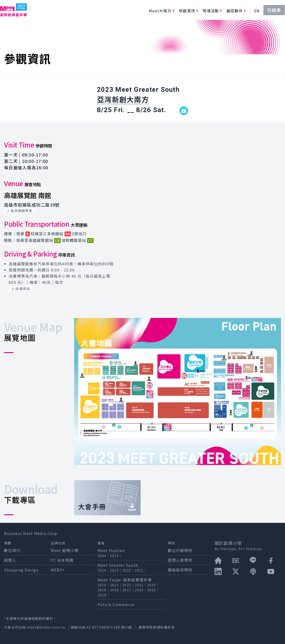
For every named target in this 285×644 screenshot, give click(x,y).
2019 (102, 590)
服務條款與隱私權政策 (157, 627)
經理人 (10, 560)
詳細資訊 (20, 289)
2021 (139, 570)
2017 (127, 590)
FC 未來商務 (62, 560)
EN (257, 11)
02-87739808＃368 (104, 627)
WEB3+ (58, 570)
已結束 (274, 10)
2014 (102, 595)
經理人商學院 (180, 560)
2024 (102, 556)
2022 (127, 570)
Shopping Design (21, 570)
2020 (152, 585)
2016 (139, 590)
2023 (114, 556)
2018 (114, 590)
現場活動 (211, 11)
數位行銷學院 (180, 550)
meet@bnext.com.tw (46, 627)
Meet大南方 (160, 11)
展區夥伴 (235, 11)
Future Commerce (116, 604)
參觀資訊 (187, 11)
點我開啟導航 (19, 211)
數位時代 (12, 550)
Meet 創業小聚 (65, 550)
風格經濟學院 (180, 570)
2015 (152, 590)
